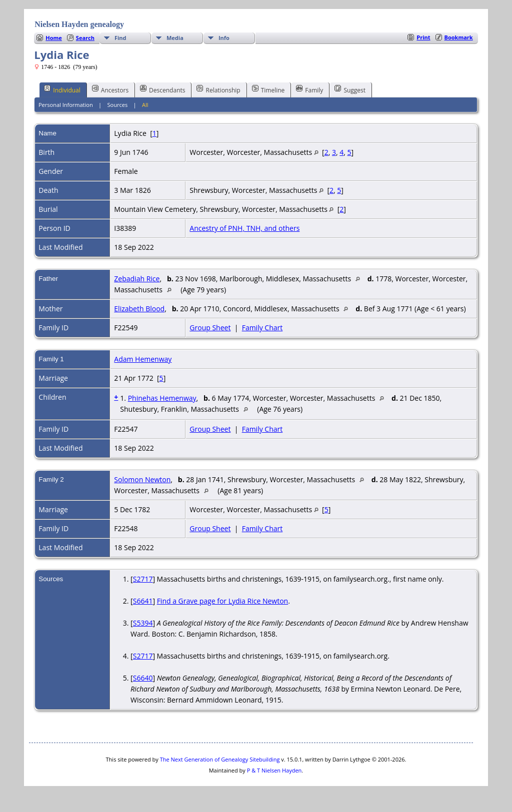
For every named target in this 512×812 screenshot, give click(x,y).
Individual (62, 89)
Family (309, 89)
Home (54, 38)
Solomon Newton (142, 479)
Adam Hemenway (143, 359)
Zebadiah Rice (137, 279)
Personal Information (66, 105)
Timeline (268, 89)
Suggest (350, 89)
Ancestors (110, 89)
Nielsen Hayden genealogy (79, 24)
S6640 (143, 678)
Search (85, 38)
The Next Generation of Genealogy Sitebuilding (220, 759)
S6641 (143, 601)
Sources (118, 105)
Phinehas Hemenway (162, 398)
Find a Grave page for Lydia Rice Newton (223, 601)
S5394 (143, 623)
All (145, 105)
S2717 (143, 579)
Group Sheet (210, 328)
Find (120, 38)
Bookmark (459, 37)
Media (175, 38)
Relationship (218, 89)
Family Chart (262, 328)
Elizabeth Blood (139, 309)
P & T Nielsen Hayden (274, 770)
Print (423, 37)
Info (224, 38)
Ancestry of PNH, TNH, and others (244, 228)
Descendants (162, 89)
